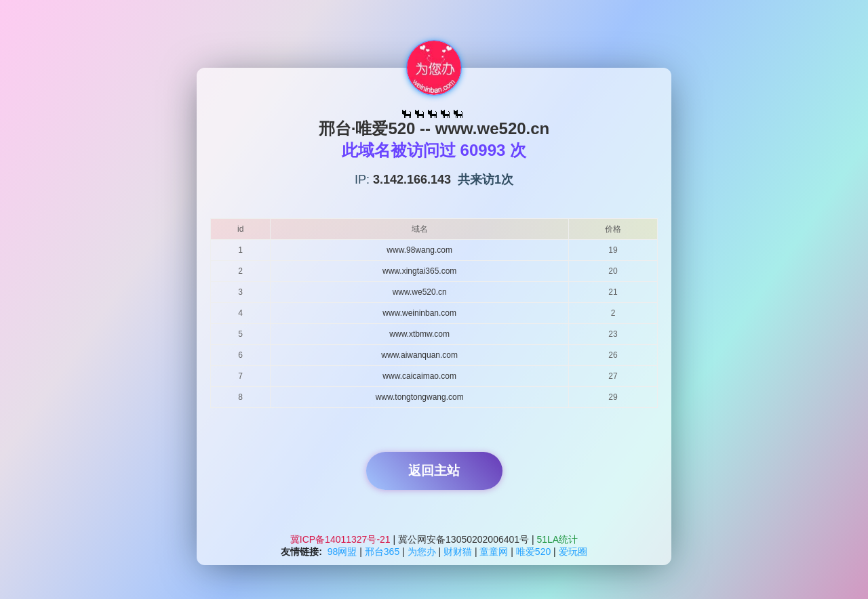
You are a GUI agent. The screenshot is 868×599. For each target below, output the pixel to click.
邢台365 (382, 552)
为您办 (422, 552)
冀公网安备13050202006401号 (463, 539)
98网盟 (342, 552)
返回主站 (434, 470)
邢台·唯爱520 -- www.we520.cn (434, 128)
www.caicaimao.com (419, 376)
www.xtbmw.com (419, 334)
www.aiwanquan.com (419, 355)
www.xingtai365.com (419, 271)
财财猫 (458, 552)
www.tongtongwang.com (420, 397)
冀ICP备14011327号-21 (342, 539)
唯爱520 (533, 552)
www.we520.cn (420, 292)
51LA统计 (558, 539)
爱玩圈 (573, 552)
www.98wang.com (419, 250)
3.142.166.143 (412, 180)
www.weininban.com (419, 313)
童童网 (494, 552)
